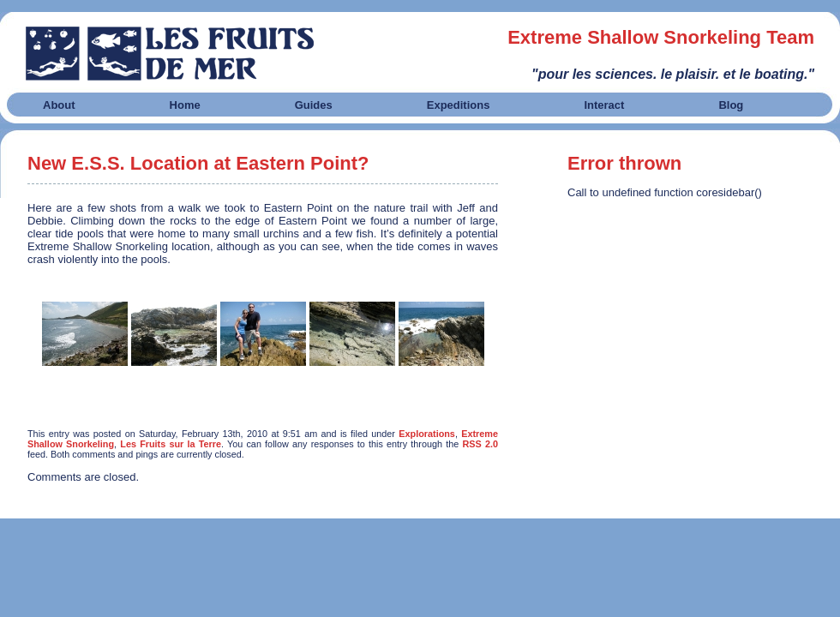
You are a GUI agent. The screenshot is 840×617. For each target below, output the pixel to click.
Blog (731, 105)
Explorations (427, 434)
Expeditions (459, 105)
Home (185, 105)
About (59, 105)
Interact (604, 105)
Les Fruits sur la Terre (171, 444)
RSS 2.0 (481, 444)
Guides (314, 105)
